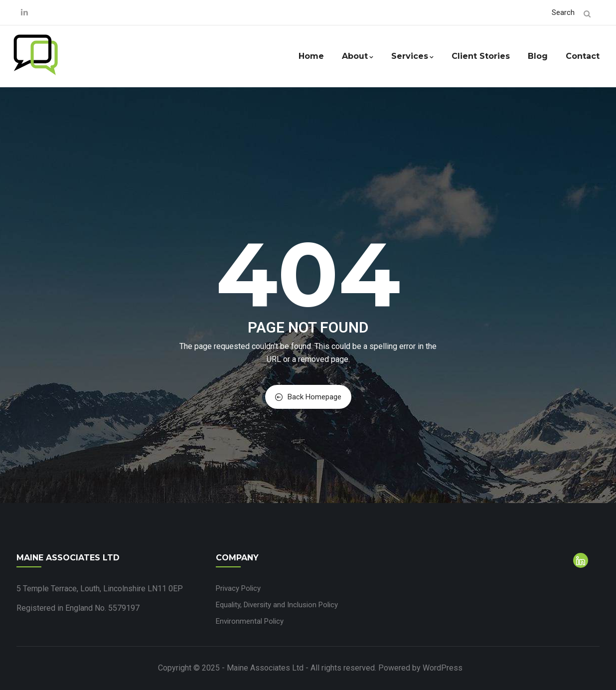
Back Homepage (308, 397)
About (358, 56)
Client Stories (481, 56)
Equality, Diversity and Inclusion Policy (277, 605)
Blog (538, 56)
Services (412, 56)
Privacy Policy (238, 588)
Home (311, 56)
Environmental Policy (250, 621)
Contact (583, 56)
